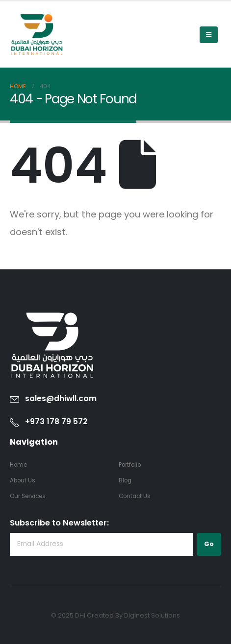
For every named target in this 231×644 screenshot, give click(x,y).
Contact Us (135, 496)
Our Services (28, 496)
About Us (23, 480)
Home (18, 465)
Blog (125, 480)
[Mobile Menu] (209, 35)
